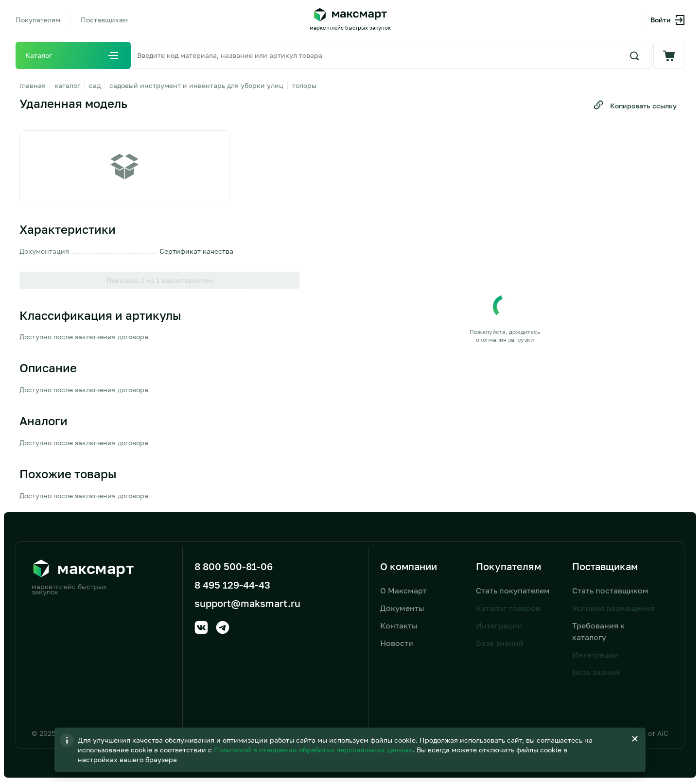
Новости (397, 643)
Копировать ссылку (635, 105)
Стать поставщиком (610, 591)
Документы (402, 608)
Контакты (399, 626)
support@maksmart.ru (247, 603)
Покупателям (38, 20)
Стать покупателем (513, 591)
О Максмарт (403, 591)
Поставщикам (104, 20)
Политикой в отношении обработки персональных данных (372, 750)
